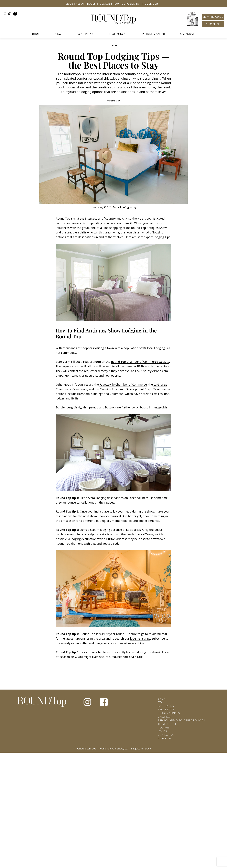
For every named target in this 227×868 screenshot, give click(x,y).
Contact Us (166, 735)
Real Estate (118, 34)
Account (164, 728)
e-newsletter (79, 643)
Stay (58, 34)
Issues (162, 731)
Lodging (113, 46)
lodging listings (140, 639)
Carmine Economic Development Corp (125, 389)
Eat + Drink (85, 34)
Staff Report (115, 101)
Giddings (97, 394)
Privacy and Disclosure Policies (181, 720)
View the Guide (213, 17)
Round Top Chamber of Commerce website (140, 362)
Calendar (187, 34)
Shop (36, 34)
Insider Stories (153, 34)
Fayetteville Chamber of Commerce (123, 384)
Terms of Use (167, 724)
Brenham (83, 394)
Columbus (117, 394)
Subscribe (213, 24)
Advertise (165, 738)
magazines (102, 643)
